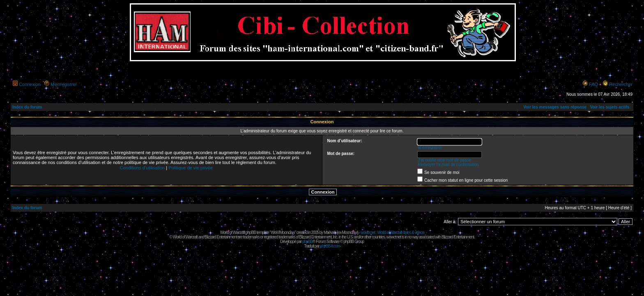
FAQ (593, 84)
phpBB (307, 242)
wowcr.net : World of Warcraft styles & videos (392, 232)
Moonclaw (349, 232)
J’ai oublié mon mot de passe (444, 160)
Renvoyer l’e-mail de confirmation (448, 165)
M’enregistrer (64, 84)
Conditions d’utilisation (142, 168)
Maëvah (330, 232)
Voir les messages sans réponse (555, 107)
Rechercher (621, 84)
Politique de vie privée (191, 168)
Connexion (30, 84)
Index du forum (27, 107)
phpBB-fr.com (330, 246)
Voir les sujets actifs (609, 107)
